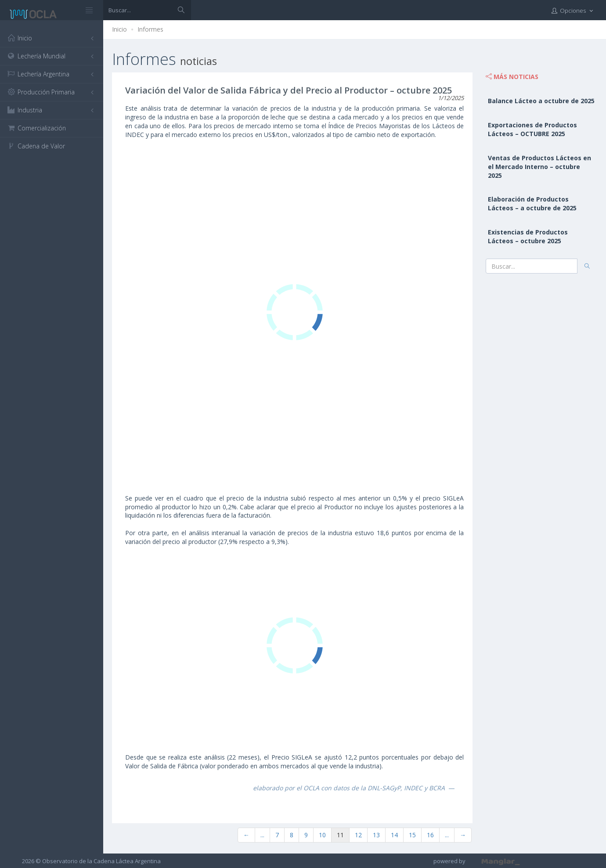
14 (394, 835)
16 (430, 835)
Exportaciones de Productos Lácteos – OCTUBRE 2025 (532, 129)
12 (358, 835)
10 (322, 835)
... (262, 835)
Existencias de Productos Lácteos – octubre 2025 (528, 236)
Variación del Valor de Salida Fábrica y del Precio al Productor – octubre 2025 (289, 90)
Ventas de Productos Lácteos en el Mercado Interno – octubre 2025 (539, 167)
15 (412, 835)
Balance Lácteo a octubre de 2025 (541, 101)
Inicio (119, 29)
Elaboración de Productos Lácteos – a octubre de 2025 (532, 203)
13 (376, 835)
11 (340, 835)
